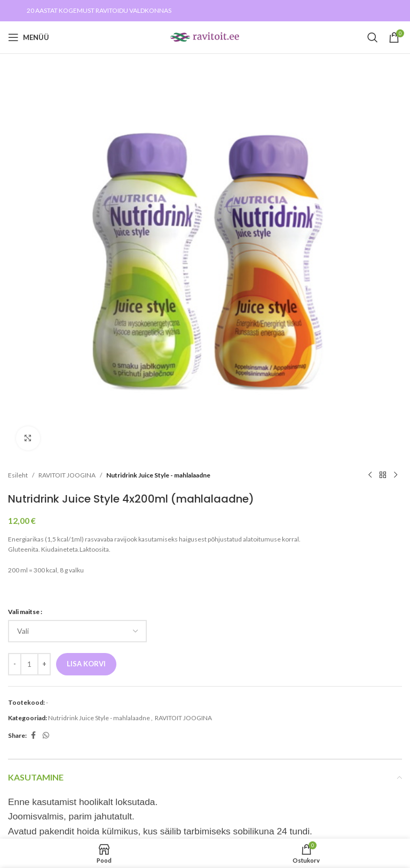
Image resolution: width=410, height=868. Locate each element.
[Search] (373, 37)
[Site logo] (205, 37)
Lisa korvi (86, 664)
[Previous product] (370, 475)
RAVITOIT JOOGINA (67, 475)
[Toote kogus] (29, 664)
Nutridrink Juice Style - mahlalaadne (158, 475)
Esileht (18, 475)
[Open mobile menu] (29, 37)
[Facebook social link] (33, 735)
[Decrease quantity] (15, 664)
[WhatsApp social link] (46, 735)
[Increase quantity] (44, 664)
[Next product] (396, 475)
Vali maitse (24, 612)
